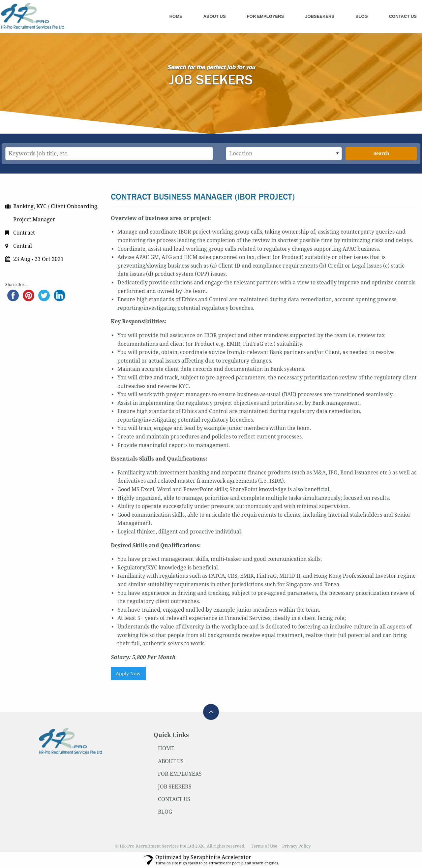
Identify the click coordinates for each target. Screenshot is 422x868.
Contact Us (403, 16)
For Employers (266, 16)
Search (381, 153)
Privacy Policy (296, 846)
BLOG (165, 812)
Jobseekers (320, 16)
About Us (215, 16)
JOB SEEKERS (175, 787)
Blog (362, 16)
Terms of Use (264, 846)
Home (176, 16)
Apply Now (128, 674)
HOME (166, 748)
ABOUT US (171, 761)
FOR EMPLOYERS (180, 774)
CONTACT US (174, 799)
